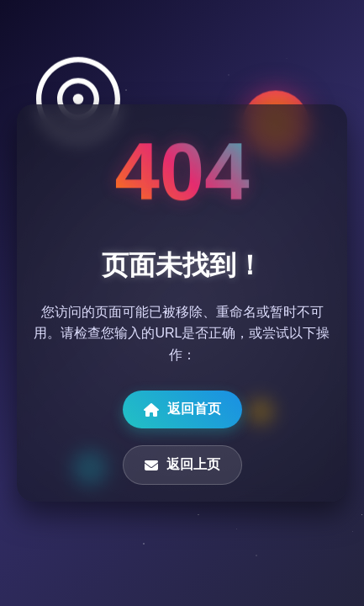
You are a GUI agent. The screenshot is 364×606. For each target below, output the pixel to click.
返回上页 (182, 465)
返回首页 (182, 409)
